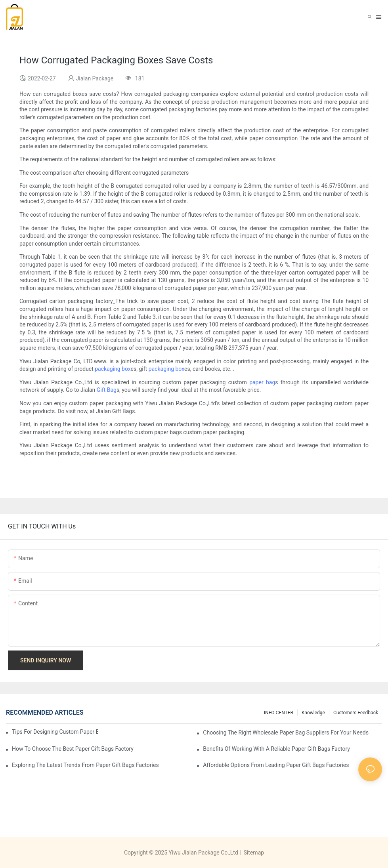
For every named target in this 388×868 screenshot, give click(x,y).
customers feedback (356, 713)
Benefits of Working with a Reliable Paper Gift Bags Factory (276, 749)
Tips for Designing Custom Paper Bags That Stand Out (55, 732)
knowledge (313, 713)
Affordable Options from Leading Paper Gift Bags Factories (276, 765)
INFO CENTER (279, 713)
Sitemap (253, 853)
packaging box (113, 369)
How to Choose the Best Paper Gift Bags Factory (73, 749)
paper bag (262, 382)
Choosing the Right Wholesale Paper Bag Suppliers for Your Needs (286, 733)
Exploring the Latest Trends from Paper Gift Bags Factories (85, 765)
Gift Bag (107, 390)
